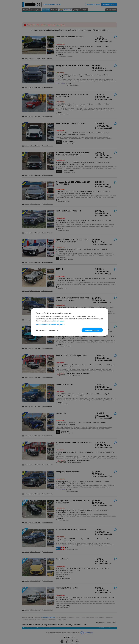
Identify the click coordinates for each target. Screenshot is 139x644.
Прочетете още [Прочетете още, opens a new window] (59, 321)
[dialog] (69, 322)
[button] (69, 324)
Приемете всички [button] (92, 330)
